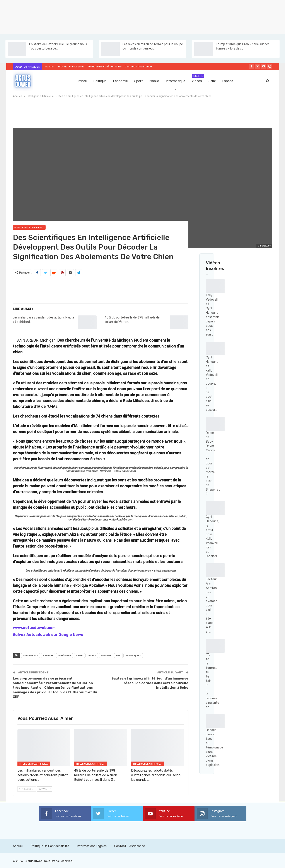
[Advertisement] (131, 16)
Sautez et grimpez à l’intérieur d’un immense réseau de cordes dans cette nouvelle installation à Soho (150, 683)
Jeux (212, 81)
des (118, 656)
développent (133, 656)
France (82, 81)
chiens (92, 656)
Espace (228, 81)
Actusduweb (34, 861)
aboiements (31, 656)
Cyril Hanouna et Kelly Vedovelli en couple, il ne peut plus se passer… (212, 384)
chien (79, 656)
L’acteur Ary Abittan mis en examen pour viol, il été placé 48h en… (212, 605)
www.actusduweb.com (34, 628)
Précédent (27, 789)
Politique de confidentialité (105, 67)
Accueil (50, 67)
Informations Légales (71, 67)
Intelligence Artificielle (30, 228)
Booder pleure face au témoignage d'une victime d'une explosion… (214, 747)
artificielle (65, 656)
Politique (100, 81)
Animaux (48, 656)
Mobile (154, 81)
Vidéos (198, 79)
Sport (139, 81)
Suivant (44, 789)
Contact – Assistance (138, 67)
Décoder (106, 656)
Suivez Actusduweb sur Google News (48, 635)
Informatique (175, 81)
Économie (120, 81)
